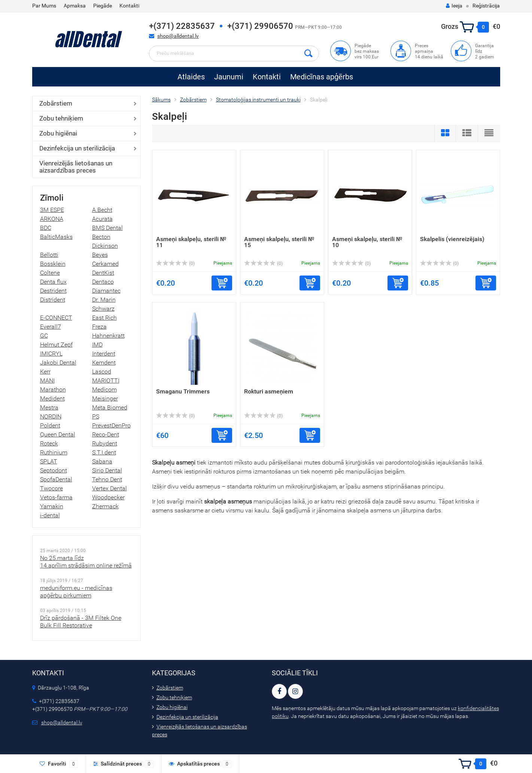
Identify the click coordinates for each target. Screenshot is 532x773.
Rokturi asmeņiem (269, 391)
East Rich (104, 318)
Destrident (53, 291)
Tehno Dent (107, 479)
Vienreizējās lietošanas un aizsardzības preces (76, 167)
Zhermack (105, 506)
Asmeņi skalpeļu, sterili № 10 (367, 242)
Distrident (53, 300)
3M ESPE (52, 210)
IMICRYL (51, 354)
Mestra (49, 407)
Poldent (50, 425)
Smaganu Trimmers (183, 391)
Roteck (49, 443)
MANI (47, 381)
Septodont (54, 470)
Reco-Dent (106, 434)
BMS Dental (107, 228)
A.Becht (102, 210)
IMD (97, 345)
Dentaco (103, 282)
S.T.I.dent (104, 452)
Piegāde (103, 6)
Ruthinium (54, 452)
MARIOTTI (106, 381)
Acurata (102, 219)
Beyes (100, 255)
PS (96, 416)
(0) (176, 264)
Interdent (104, 354)
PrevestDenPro (111, 425)
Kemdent (104, 363)
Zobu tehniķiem (61, 118)
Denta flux (53, 282)
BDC (46, 228)
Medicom (104, 389)
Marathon (53, 389)
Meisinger (105, 398)
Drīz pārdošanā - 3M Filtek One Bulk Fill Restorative (81, 622)
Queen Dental (58, 434)
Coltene (50, 273)
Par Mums (44, 6)
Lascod (102, 372)
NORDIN (51, 416)
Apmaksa (75, 6)
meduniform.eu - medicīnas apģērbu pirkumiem (76, 592)
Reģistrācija (486, 6)
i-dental (50, 515)
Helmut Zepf (56, 345)
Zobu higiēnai (58, 133)
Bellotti (49, 255)
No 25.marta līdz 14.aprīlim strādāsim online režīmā (86, 562)
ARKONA (52, 219)
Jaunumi (229, 77)
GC (44, 336)
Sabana (102, 461)
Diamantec (106, 291)
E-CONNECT (56, 318)
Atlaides (191, 77)
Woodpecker (108, 497)
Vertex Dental (110, 488)
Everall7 (51, 327)
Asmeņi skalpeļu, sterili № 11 (191, 242)
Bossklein (53, 264)
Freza (99, 327)
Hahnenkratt (108, 336)
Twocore (51, 488)
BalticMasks (56, 237)
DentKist (103, 273)
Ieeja (454, 6)
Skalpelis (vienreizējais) (452, 239)
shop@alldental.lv (178, 36)
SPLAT (49, 461)
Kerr (45, 372)
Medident (52, 398)
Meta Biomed (110, 407)
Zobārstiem (56, 103)
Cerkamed (105, 264)
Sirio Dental (107, 470)
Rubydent (105, 443)
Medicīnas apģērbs (322, 77)
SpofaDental (56, 479)
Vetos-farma (56, 497)
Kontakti (129, 6)
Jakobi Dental (58, 363)
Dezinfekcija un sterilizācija (77, 148)
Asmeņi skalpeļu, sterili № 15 (279, 242)
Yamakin (52, 506)
